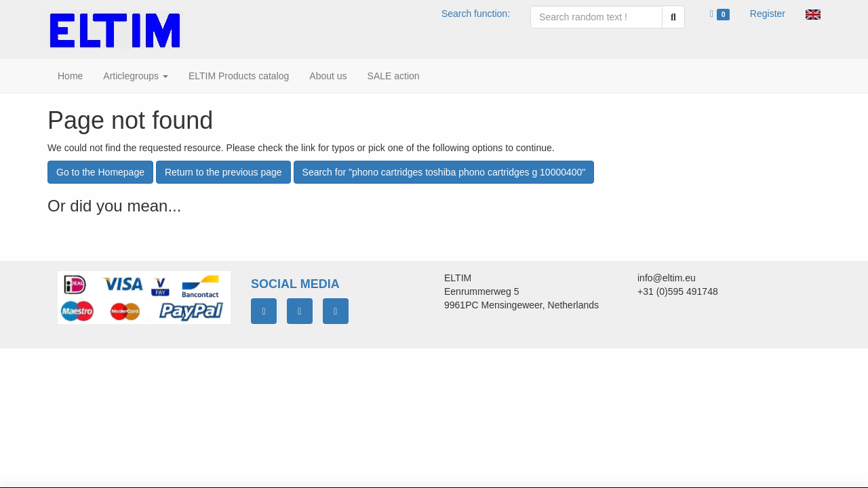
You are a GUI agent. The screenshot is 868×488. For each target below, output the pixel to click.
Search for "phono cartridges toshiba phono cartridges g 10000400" (444, 172)
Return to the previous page (223, 172)
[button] (813, 14)
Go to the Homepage (100, 172)
